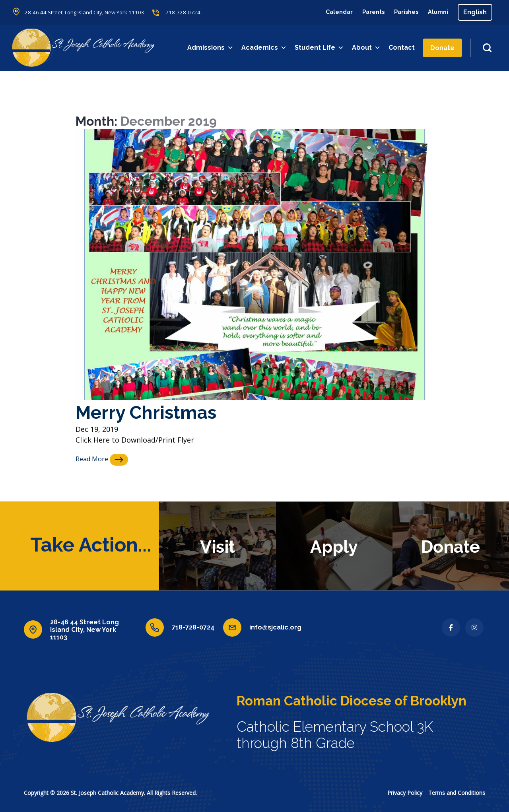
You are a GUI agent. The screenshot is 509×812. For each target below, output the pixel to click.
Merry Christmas (152, 412)
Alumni (437, 12)
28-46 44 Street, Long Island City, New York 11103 (89, 13)
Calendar (329, 12)
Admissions (211, 48)
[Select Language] (475, 12)
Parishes (402, 12)
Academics (265, 48)
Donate (443, 48)
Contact (402, 48)
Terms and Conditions (457, 792)
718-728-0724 (193, 13)
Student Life (320, 48)
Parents (366, 12)
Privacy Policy (405, 792)
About (367, 48)
